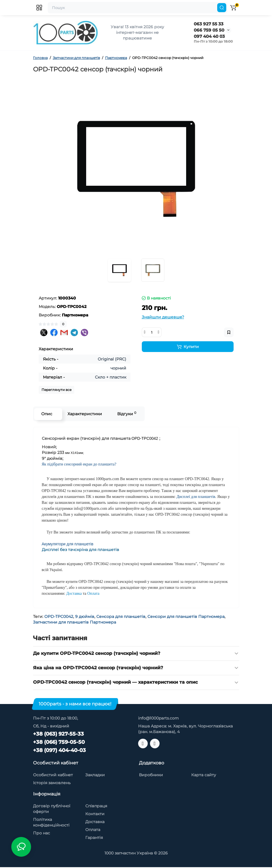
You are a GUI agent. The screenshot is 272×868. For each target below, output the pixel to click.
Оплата (93, 830)
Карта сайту (204, 775)
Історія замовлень (52, 783)
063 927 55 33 (209, 24)
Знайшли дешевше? (163, 317)
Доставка (95, 822)
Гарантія (94, 838)
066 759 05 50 (209, 30)
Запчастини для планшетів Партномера (75, 622)
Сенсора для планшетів (121, 616)
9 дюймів (85, 616)
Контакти (95, 814)
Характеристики (85, 414)
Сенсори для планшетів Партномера (186, 616)
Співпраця (96, 806)
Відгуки (127, 414)
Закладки (95, 775)
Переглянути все (56, 390)
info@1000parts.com (158, 718)
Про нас (42, 833)
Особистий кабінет (53, 775)
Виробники (151, 775)
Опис (47, 414)
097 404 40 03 (209, 36)
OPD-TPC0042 (59, 616)
